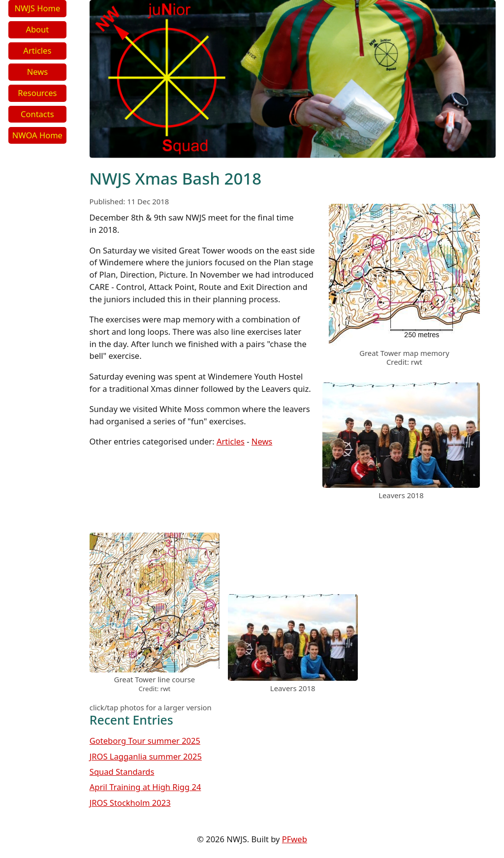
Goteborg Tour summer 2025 (145, 741)
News (37, 72)
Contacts (37, 114)
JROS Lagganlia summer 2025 (146, 756)
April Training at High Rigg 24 (145, 787)
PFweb (295, 839)
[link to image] (404, 342)
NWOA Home (37, 135)
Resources (37, 93)
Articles (37, 50)
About (37, 29)
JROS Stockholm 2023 (130, 803)
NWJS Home (37, 8)
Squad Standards (122, 772)
